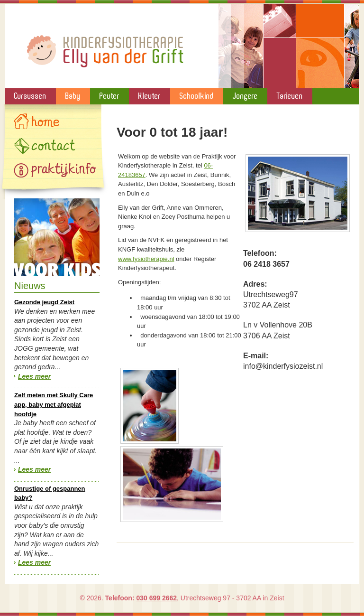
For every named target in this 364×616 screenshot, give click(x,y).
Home (55, 122)
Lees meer (34, 376)
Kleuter (150, 96)
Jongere (245, 96)
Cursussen (30, 96)
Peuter (109, 96)
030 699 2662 (156, 598)
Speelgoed (57, 237)
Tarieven (290, 96)
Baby (73, 96)
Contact (55, 146)
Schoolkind (197, 96)
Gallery (55, 170)
